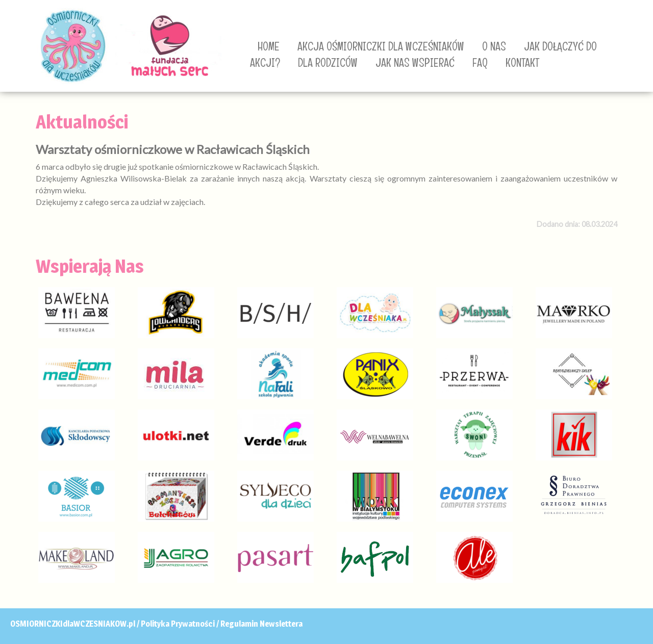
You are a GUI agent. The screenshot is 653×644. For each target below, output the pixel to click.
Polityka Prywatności (178, 624)
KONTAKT (522, 63)
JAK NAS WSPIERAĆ (415, 63)
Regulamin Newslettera (261, 624)
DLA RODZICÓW (328, 63)
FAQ (480, 63)
